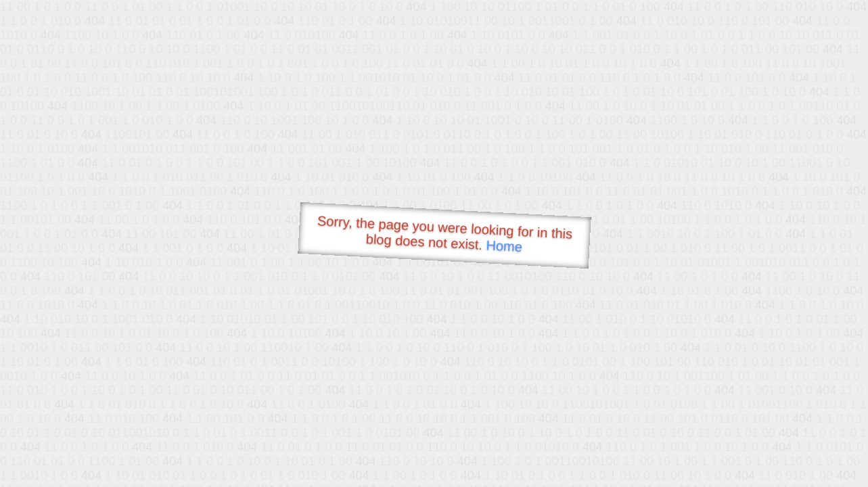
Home (504, 246)
